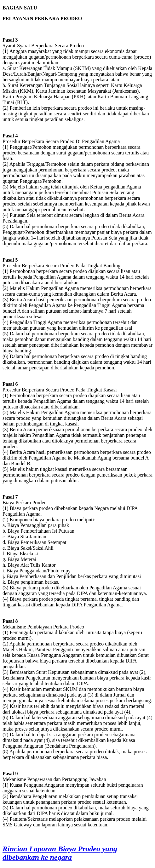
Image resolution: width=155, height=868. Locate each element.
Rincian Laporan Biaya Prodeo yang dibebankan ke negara (60, 853)
